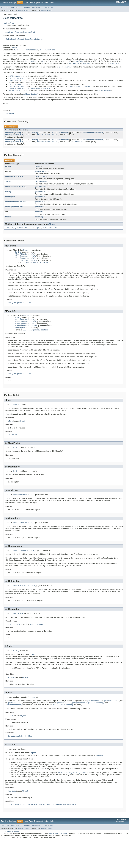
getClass (19, 236)
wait (45, 236)
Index (46, 3)
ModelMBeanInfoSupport (15, 39)
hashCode (39, 219)
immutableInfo (74, 65)
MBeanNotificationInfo (47, 138)
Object (14, 49)
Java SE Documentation (58, 861)
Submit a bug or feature (10, 859)
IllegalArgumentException (36, 273)
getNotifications (43, 209)
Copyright (5, 865)
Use (26, 3)
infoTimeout (87, 65)
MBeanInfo (10, 136)
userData (79, 63)
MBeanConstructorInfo (93, 136)
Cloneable (19, 32)
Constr (21, 10)
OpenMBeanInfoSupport (33, 39)
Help (52, 3)
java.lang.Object (9, 23)
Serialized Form (11, 117)
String (18, 136)
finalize (9, 236)
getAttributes (41, 182)
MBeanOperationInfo (14, 138)
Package (13, 3)
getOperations (41, 214)
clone (37, 171)
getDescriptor (41, 203)
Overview (4, 3)
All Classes (49, 7)
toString (39, 225)
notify (28, 236)
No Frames (36, 7)
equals (38, 176)
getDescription (42, 198)
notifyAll (37, 236)
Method (26, 10)
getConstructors (42, 193)
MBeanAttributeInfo (60, 136)
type (44, 63)
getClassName (41, 187)
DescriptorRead (29, 32)
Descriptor (80, 146)
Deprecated (39, 3)
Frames (27, 7)
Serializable (10, 32)
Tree (31, 3)
